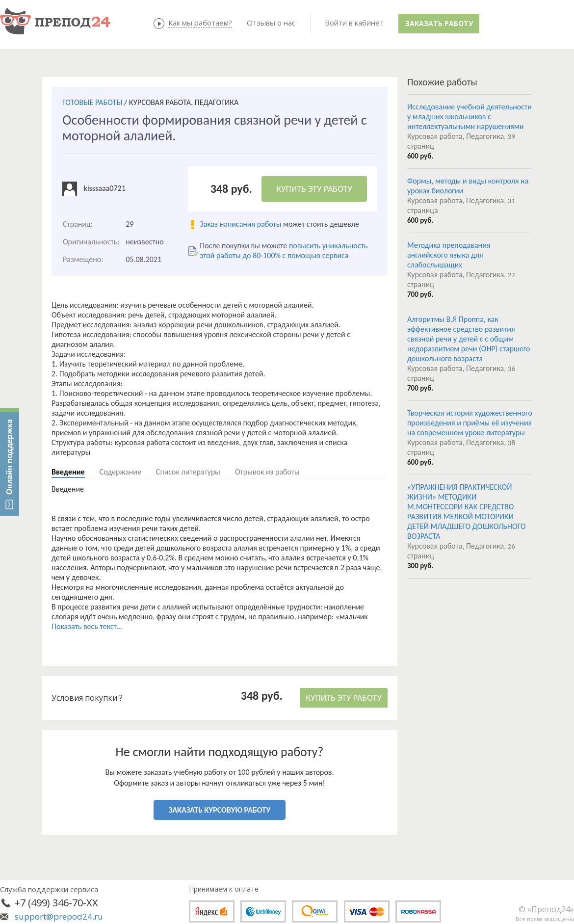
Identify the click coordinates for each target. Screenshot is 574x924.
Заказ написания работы (240, 224)
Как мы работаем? (200, 23)
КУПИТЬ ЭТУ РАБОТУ (314, 189)
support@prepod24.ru (59, 916)
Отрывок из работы (267, 472)
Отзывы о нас (271, 23)
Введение (68, 472)
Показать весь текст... (87, 626)
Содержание (120, 472)
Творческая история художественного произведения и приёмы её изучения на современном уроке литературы (470, 423)
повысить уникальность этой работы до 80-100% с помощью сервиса (284, 251)
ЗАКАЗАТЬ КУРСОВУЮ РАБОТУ (220, 810)
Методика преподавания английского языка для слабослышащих (449, 255)
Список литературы (188, 472)
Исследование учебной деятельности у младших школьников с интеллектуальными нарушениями (470, 117)
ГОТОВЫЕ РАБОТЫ (92, 102)
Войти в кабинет (354, 23)
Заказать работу (439, 23)
